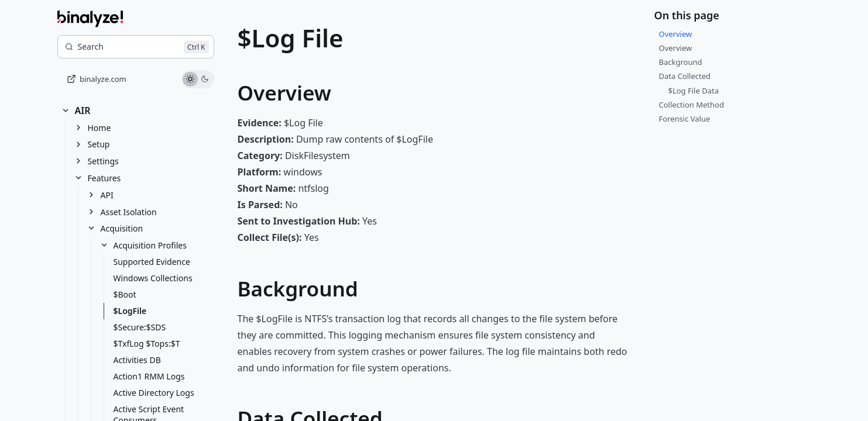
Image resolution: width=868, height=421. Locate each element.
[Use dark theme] (205, 80)
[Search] (136, 47)
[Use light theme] (190, 80)
